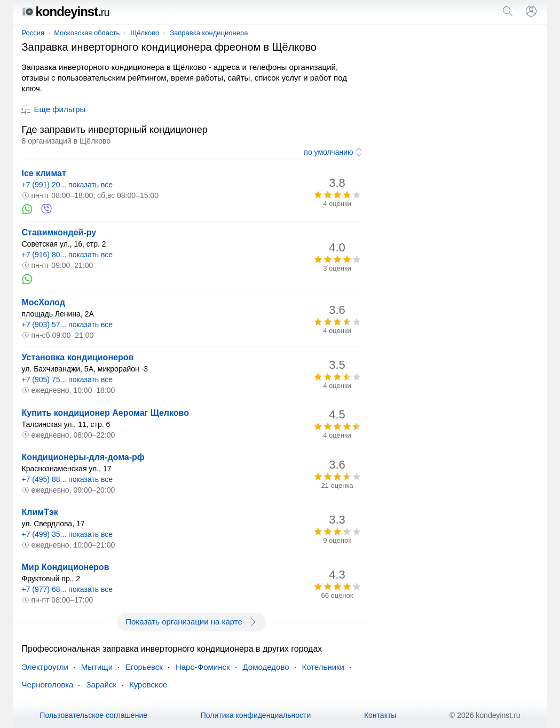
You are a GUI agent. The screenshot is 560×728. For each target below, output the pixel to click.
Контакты (380, 715)
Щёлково (145, 33)
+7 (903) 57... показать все (68, 325)
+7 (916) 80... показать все (68, 255)
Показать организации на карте (191, 622)
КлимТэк (40, 512)
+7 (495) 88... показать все (68, 479)
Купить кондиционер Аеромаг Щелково (106, 413)
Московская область (87, 33)
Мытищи (97, 667)
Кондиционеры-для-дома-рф (83, 457)
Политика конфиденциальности (256, 715)
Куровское (148, 685)
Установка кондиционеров (78, 357)
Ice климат (44, 173)
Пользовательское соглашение (93, 715)
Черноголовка (48, 685)
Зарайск (101, 685)
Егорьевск (144, 667)
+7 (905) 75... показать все (68, 379)
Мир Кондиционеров (66, 567)
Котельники (323, 667)
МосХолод (44, 302)
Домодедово (266, 667)
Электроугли (45, 667)
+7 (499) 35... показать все (68, 534)
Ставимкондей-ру (59, 232)
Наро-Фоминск (203, 667)
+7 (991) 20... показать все (68, 185)
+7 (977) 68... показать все (68, 589)
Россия (33, 33)
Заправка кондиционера (209, 33)
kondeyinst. (66, 11)
